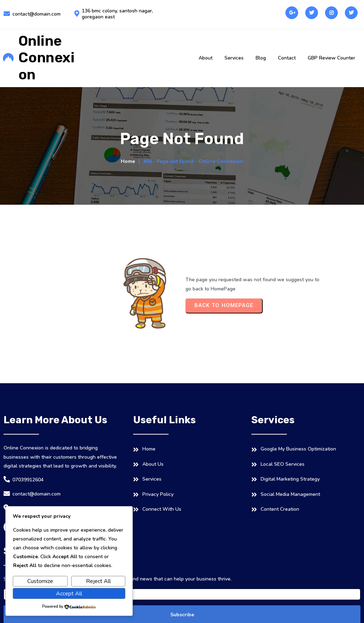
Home (128, 161)
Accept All (69, 594)
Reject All (98, 581)
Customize (40, 581)
